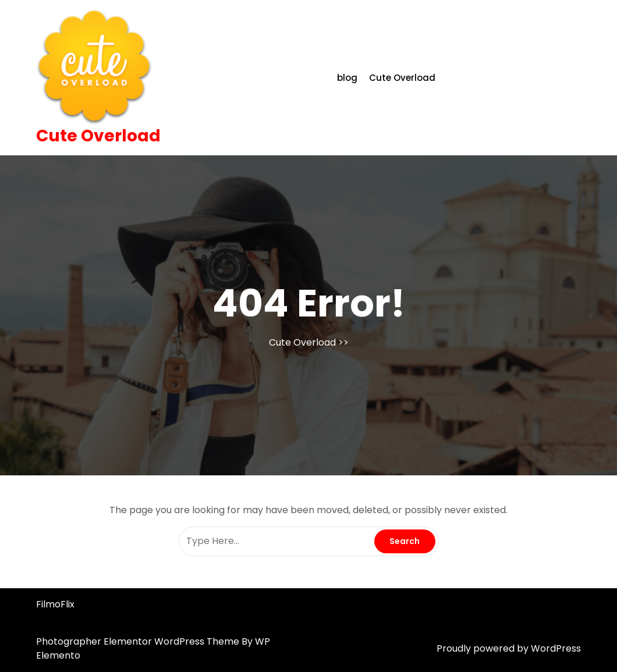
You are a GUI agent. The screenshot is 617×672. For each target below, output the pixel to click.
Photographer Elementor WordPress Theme (139, 641)
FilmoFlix (55, 604)
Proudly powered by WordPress (509, 648)
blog (347, 78)
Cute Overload (98, 136)
